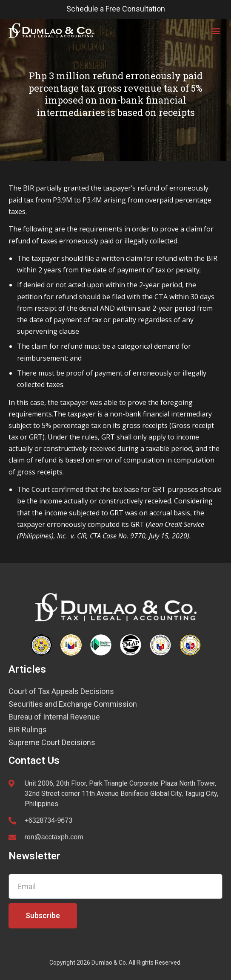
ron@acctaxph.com (54, 837)
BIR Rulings (28, 730)
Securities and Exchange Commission (73, 704)
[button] (215, 30)
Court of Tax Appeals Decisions (61, 691)
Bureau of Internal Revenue (54, 717)
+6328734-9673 (49, 820)
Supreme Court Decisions (52, 743)
